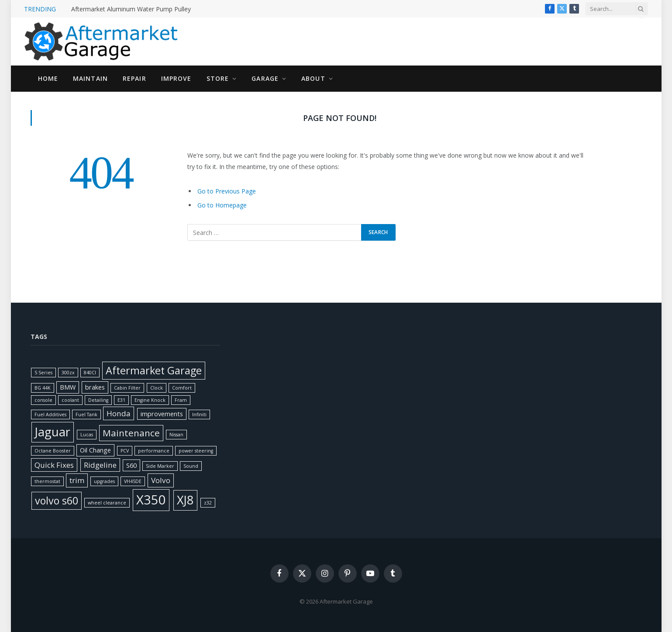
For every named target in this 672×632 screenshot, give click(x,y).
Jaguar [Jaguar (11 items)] (53, 432)
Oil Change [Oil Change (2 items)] (95, 450)
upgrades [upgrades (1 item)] (104, 481)
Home (48, 78)
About (313, 78)
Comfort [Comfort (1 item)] (182, 388)
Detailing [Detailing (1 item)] (98, 400)
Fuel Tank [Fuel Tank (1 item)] (86, 414)
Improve (176, 78)
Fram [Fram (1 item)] (181, 400)
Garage (265, 78)
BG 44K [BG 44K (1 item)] (43, 388)
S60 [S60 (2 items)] (131, 465)
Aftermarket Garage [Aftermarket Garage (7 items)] (154, 370)
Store (218, 78)
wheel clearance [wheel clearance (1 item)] (107, 503)
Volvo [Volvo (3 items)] (161, 480)
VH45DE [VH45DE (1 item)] (133, 481)
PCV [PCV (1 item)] (125, 451)
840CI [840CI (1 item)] (90, 373)
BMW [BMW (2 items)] (68, 387)
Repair (134, 78)
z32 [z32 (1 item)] (208, 503)
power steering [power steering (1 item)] (196, 451)
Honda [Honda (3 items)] (119, 413)
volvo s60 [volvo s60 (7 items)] (57, 501)
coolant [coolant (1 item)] (70, 400)
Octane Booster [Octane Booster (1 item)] (53, 451)
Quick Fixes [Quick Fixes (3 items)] (54, 465)
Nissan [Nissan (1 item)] (176, 435)
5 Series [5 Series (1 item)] (43, 373)
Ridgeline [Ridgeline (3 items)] (100, 465)
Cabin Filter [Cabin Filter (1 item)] (127, 388)
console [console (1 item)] (43, 400)
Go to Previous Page (227, 191)
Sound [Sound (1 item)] (191, 466)
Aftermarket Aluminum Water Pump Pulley (131, 9)
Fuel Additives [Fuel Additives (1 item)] (50, 414)
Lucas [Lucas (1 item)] (87, 435)
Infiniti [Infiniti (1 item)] (199, 414)
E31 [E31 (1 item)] (121, 400)
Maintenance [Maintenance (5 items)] (131, 433)
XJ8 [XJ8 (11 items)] (185, 500)
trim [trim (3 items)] (77, 480)
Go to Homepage (222, 205)
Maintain (90, 78)
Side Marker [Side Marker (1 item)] (160, 466)
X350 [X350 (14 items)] (151, 500)
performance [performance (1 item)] (154, 451)
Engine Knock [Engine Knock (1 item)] (150, 400)
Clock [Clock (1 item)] (157, 388)
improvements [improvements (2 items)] (162, 414)
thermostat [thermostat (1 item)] (47, 481)
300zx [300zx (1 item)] (68, 373)
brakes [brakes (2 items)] (95, 387)
